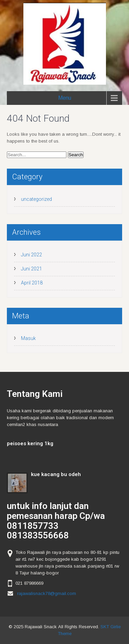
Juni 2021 (31, 269)
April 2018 (32, 283)
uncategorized (36, 199)
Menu (65, 98)
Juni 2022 (31, 255)
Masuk (28, 338)
